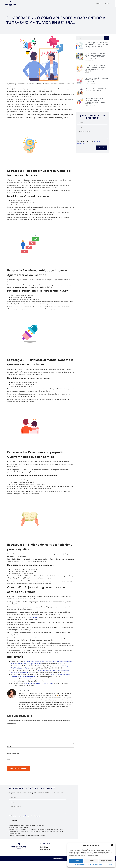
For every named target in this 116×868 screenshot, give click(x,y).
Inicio (98, 4)
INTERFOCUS (34, 617)
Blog (107, 4)
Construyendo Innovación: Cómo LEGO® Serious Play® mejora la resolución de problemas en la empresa (95, 56)
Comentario (11, 724)
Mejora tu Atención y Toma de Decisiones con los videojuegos (96, 80)
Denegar (91, 861)
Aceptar (76, 861)
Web (9, 760)
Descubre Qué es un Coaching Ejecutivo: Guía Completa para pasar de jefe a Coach (97, 45)
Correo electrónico (14, 753)
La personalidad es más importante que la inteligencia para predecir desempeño (95, 101)
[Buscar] (106, 38)
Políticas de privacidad (32, 816)
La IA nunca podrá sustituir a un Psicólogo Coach (96, 90)
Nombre (10, 746)
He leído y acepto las (25, 816)
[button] (112, 845)
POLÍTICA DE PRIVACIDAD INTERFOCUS (82, 865)
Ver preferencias (106, 861)
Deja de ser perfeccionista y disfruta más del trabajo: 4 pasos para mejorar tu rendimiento (96, 68)
